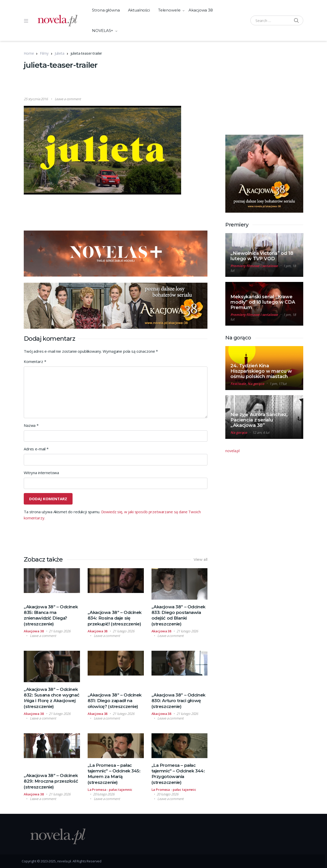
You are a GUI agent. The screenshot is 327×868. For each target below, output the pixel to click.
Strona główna (106, 10)
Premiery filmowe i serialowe (254, 266)
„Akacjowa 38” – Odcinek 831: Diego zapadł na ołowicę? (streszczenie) (115, 701)
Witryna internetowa (41, 473)
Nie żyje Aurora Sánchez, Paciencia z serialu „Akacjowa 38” (259, 420)
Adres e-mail (36, 449)
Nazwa (31, 425)
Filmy (44, 53)
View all (201, 559)
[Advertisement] (117, 84)
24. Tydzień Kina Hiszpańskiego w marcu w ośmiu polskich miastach (261, 371)
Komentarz (35, 361)
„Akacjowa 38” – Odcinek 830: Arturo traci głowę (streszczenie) (178, 701)
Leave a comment (68, 99)
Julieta (60, 53)
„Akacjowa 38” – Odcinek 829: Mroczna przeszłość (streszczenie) (51, 781)
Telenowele (169, 10)
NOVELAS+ (103, 31)
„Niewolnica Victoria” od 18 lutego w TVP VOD (262, 256)
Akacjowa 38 (201, 10)
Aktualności (139, 10)
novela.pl (232, 451)
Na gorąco (256, 384)
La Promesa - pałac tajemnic (110, 790)
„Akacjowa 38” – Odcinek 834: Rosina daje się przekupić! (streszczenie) (115, 618)
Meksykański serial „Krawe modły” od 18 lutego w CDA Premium (263, 302)
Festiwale (238, 384)
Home (29, 53)
